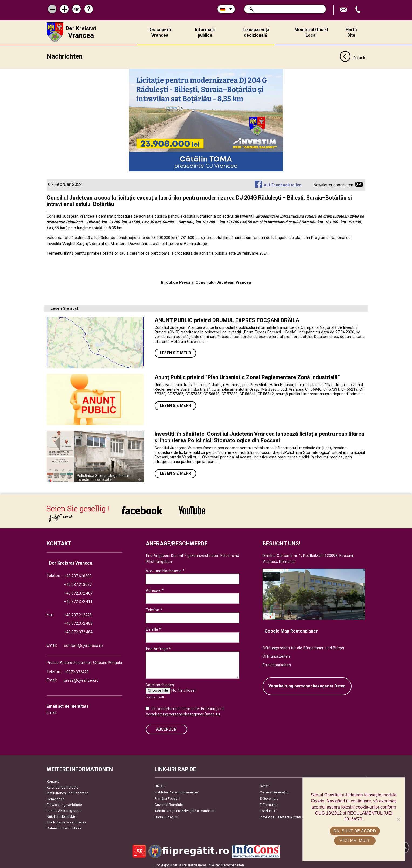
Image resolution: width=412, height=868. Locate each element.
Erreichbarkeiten (277, 663)
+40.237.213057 (78, 583)
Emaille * (153, 627)
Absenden (166, 727)
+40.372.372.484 (78, 630)
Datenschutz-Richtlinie (64, 826)
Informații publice (205, 32)
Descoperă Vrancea (160, 32)
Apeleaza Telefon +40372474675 (359, 10)
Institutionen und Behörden (68, 791)
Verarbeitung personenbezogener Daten (307, 685)
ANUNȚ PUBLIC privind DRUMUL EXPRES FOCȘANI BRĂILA (227, 318)
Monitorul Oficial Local (311, 32)
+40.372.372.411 (78, 600)
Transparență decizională (256, 32)
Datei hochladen (160, 683)
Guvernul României (169, 803)
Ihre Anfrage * (158, 647)
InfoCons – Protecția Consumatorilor (288, 815)
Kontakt (53, 780)
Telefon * (154, 608)
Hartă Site (351, 32)
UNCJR (160, 784)
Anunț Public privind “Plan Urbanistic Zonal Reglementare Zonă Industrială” (247, 375)
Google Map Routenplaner (291, 629)
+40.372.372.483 (78, 622)
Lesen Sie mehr (176, 351)
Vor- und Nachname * (165, 569)
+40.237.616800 (78, 574)
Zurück (352, 56)
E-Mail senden (344, 10)
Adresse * (155, 589)
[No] (398, 819)
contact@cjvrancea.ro (83, 644)
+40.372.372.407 (78, 591)
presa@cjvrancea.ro (81, 679)
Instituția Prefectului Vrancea (177, 790)
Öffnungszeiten (276, 655)
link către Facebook (142, 508)
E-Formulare (269, 803)
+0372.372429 (76, 670)
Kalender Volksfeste (62, 786)
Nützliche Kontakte (61, 815)
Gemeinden (56, 797)
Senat (264, 784)
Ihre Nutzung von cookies (67, 820)
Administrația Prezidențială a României (184, 809)
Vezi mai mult (355, 840)
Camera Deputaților (275, 790)
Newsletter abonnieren (333, 183)
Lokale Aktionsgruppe (64, 809)
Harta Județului (166, 815)
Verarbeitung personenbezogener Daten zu (183, 712)
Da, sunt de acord (355, 831)
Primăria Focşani (167, 797)
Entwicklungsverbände (64, 803)
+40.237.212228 (78, 613)
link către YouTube (192, 508)
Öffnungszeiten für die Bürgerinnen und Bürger (304, 646)
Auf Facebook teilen (283, 183)
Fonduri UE (268, 809)
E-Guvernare (269, 797)
